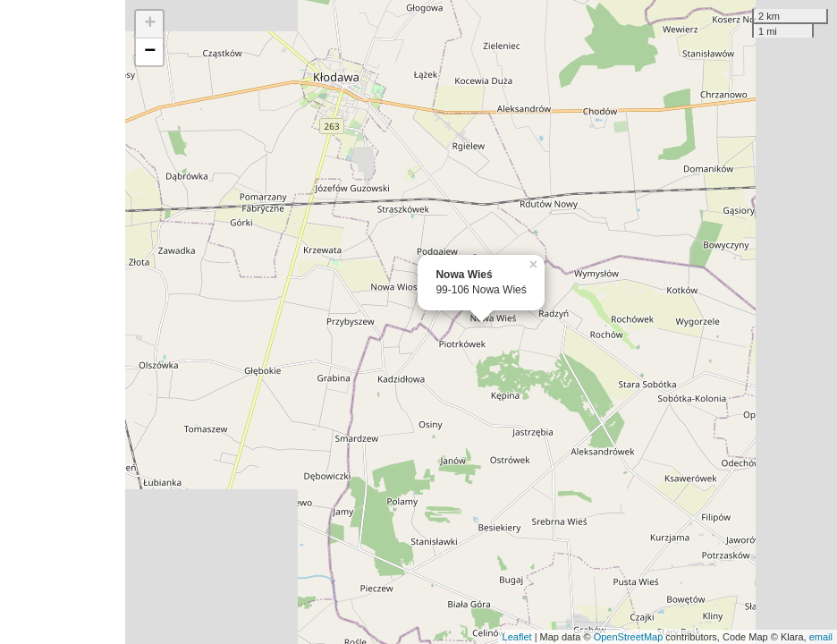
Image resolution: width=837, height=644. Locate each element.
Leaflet (517, 637)
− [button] (150, 52)
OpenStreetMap (629, 637)
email (821, 637)
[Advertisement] (63, 322)
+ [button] (150, 24)
